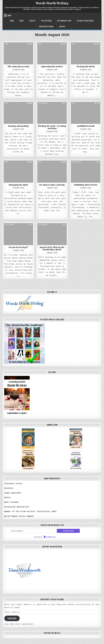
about (22, 21)
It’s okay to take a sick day (52, 185)
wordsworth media (46, 27)
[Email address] (33, 530)
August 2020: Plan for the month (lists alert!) (52, 248)
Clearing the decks (86, 67)
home (12, 21)
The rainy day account (18, 67)
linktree (62, 27)
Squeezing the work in (52, 67)
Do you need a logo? (18, 247)
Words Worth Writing (52, 3)
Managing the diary (18, 185)
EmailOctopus (51, 536)
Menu (9, 15)
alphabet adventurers (85, 21)
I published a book (86, 126)
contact (33, 21)
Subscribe (12, 618)
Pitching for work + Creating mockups (52, 127)
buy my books (47, 21)
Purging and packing (18, 126)
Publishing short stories (86, 185)
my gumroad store (64, 21)
